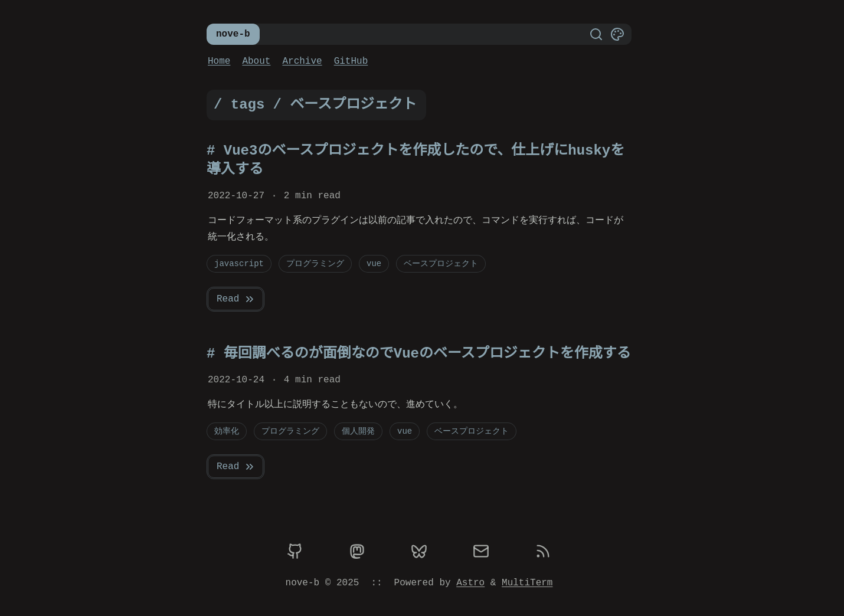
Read (236, 299)
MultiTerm (527, 583)
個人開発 (358, 431)
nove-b (233, 34)
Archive (302, 61)
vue (374, 263)
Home (219, 61)
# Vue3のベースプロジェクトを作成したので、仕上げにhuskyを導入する (416, 160)
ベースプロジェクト (441, 263)
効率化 (227, 431)
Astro (470, 583)
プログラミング (315, 263)
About (256, 61)
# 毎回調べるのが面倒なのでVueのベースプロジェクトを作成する (419, 354)
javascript (239, 263)
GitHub (351, 61)
